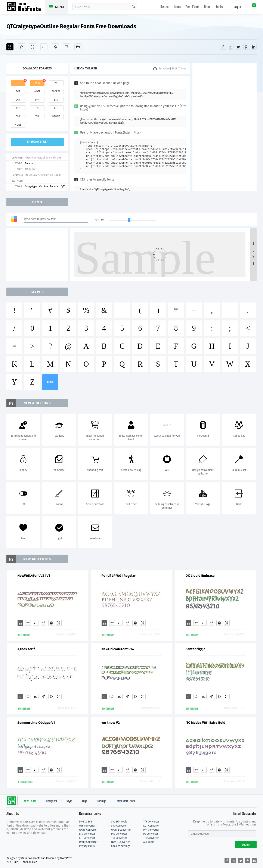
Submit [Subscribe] (246, 845)
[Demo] (33, 47)
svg (56, 83)
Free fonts (26, 7)
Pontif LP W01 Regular (119, 576)
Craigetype (31, 187)
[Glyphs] (44, 47)
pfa (37, 100)
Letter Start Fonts (125, 801)
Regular (29, 163)
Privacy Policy (87, 846)
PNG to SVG (86, 822)
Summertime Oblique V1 (36, 723)
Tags (84, 801)
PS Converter (151, 834)
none (18, 125)
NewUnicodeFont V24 (118, 649)
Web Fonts (30, 801)
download (37, 142)
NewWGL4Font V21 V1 (34, 576)
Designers (51, 801)
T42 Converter (119, 838)
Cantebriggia (196, 649)
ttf (18, 83)
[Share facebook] (223, 47)
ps (37, 108)
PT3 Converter (119, 834)
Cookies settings (121, 846)
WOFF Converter (88, 830)
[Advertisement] (225, 127)
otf (18, 100)
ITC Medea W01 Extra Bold (205, 723)
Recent (165, 7)
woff (37, 91)
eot (18, 91)
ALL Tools (149, 842)
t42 (18, 116)
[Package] (55, 47)
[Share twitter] (238, 47)
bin (56, 100)
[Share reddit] (231, 47)
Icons (178, 7)
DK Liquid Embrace (200, 576)
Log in (237, 7)
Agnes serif (26, 649)
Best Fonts (193, 7)
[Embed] (51, 623)
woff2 (56, 91)
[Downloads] (36, 623)
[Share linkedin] (254, 47)
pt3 (18, 108)
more (50, 382)
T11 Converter (151, 838)
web (37, 83)
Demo (208, 7)
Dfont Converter (88, 842)
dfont (56, 116)
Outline (43, 187)
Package (101, 801)
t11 (37, 116)
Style (69, 801)
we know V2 (111, 723)
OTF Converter (87, 826)
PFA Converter (151, 830)
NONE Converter (120, 842)
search (134, 7)
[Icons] (67, 47)
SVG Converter (119, 826)
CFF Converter (87, 838)
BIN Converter (87, 834)
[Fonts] (78, 47)
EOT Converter (151, 826)
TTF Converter (151, 822)
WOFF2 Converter (121, 830)
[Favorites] (21, 47)
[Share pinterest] (246, 47)
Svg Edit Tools (119, 822)
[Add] (10, 47)
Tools (219, 7)
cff (56, 108)
